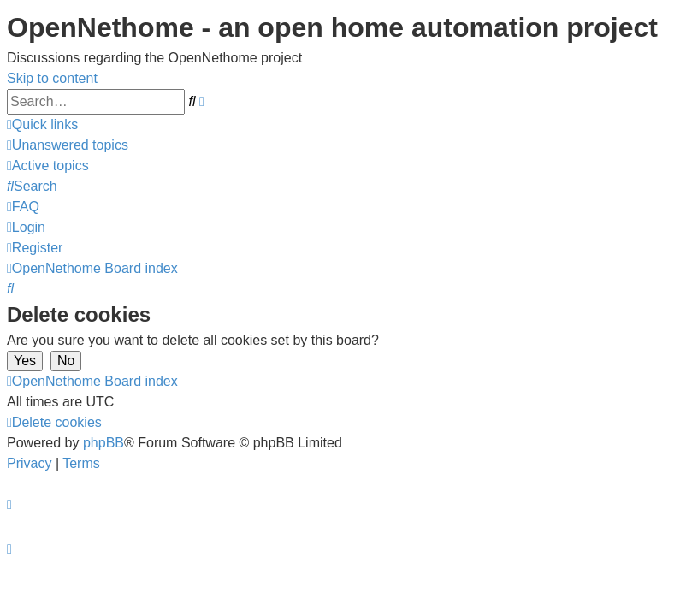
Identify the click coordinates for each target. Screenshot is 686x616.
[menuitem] (68, 145)
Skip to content (52, 78)
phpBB (103, 443)
